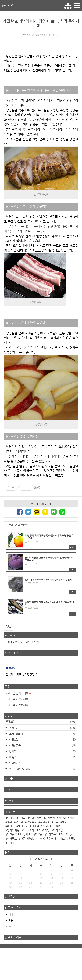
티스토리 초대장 (40, 830)
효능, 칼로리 (42, 734)
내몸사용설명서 (29, 839)
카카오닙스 (59, 830)
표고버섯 (56, 826)
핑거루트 (12, 839)
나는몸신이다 (49, 839)
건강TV (28, 35)
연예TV (42, 751)
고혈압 (22, 818)
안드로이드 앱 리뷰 (42, 769)
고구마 (19, 822)
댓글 (9, 627)
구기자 (11, 843)
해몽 (64, 822)
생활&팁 (42, 739)
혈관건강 (23, 826)
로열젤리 (31, 822)
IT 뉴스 (42, 757)
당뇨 (62, 839)
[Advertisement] (41, 963)
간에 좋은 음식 (40, 826)
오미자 (11, 818)
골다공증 (45, 822)
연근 (72, 818)
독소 (25, 830)
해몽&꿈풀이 (42, 745)
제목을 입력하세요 (19, 693)
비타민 (11, 826)
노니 (56, 822)
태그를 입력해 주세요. (19, 834)
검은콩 (39, 834)
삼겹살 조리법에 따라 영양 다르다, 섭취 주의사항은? (41, 23)
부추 (69, 834)
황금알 (72, 839)
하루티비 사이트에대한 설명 (23, 642)
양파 (9, 822)
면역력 (62, 818)
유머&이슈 (42, 763)
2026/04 (41, 859)
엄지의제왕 (13, 830)
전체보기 (41, 722)
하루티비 (8, 6)
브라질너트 (35, 818)
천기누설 (50, 818)
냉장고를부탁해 (55, 834)
